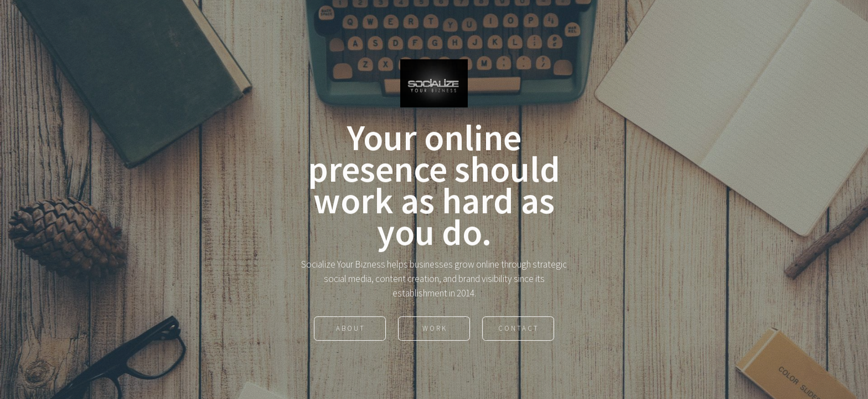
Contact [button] (519, 329)
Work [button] (435, 329)
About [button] (351, 329)
